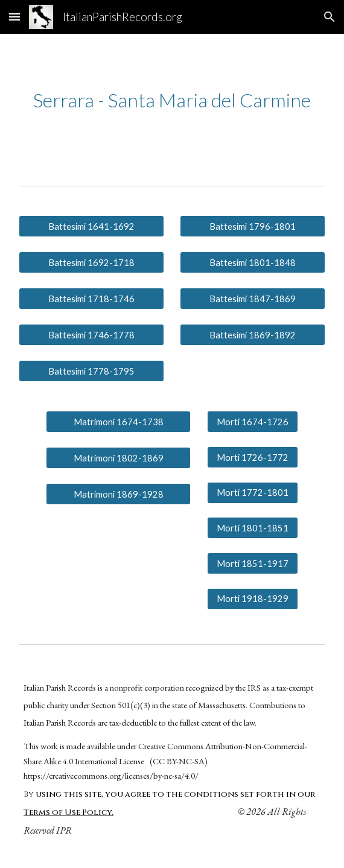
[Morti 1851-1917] (253, 563)
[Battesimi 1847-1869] (252, 299)
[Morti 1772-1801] (253, 493)
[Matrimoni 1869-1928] (118, 494)
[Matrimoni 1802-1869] (118, 458)
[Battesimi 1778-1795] (91, 371)
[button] (14, 17)
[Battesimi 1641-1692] (91, 226)
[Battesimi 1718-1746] (91, 299)
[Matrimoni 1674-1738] (118, 422)
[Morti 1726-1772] (253, 457)
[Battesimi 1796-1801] (252, 226)
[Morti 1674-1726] (253, 422)
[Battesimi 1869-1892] (252, 335)
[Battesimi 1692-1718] (91, 262)
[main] (172, 100)
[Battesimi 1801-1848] (252, 262)
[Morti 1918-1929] (253, 599)
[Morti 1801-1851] (253, 528)
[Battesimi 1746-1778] (91, 335)
